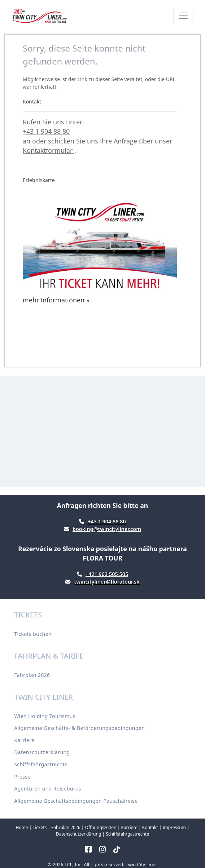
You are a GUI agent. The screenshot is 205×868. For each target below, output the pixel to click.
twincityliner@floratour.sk (107, 582)
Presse (22, 777)
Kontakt (150, 827)
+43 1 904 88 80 (46, 131)
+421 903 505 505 (107, 574)
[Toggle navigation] (183, 16)
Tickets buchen (33, 634)
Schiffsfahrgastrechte (41, 764)
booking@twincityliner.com (107, 529)
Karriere (24, 740)
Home (22, 827)
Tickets (40, 827)
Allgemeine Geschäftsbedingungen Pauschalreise (76, 801)
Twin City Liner (141, 864)
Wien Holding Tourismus (45, 716)
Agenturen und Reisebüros (47, 789)
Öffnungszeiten (101, 827)
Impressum (174, 827)
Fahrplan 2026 (32, 675)
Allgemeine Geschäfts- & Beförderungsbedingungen (79, 728)
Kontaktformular (49, 150)
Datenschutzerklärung (42, 752)
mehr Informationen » (56, 300)
